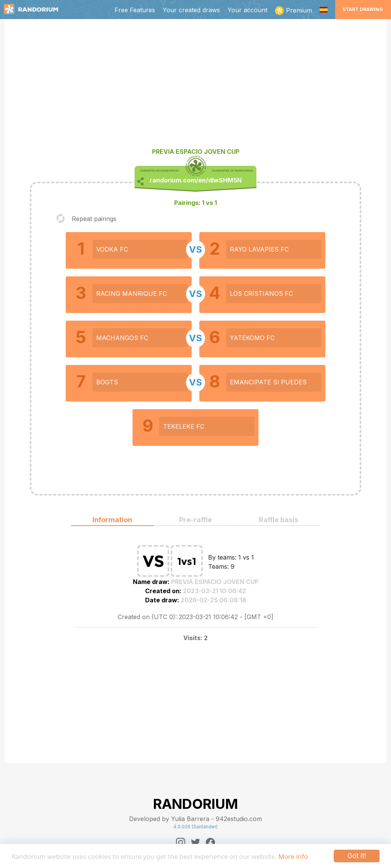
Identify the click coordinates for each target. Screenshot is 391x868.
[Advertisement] (195, 86)
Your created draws (191, 10)
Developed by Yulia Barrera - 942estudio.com (195, 819)
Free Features (135, 10)
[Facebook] (210, 842)
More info (293, 856)
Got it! (357, 856)
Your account (247, 10)
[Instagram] (181, 842)
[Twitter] (195, 842)
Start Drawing (363, 9)
